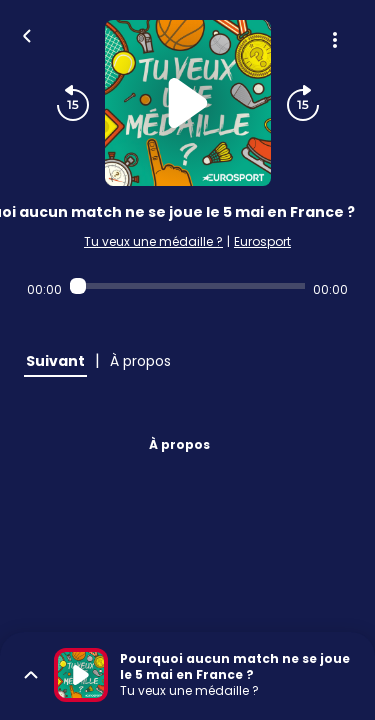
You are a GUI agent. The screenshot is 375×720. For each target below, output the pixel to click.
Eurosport (262, 241)
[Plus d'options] (335, 40)
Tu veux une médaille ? (153, 241)
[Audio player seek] (187, 286)
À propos (179, 444)
